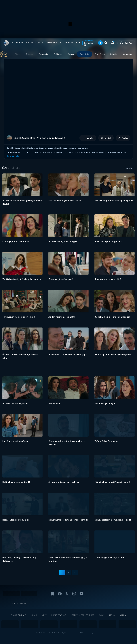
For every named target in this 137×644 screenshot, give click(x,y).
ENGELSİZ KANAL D (19, 615)
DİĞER (122, 615)
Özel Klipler (89, 54)
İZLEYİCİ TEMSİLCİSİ (59, 615)
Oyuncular (133, 54)
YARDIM (102, 615)
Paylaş (123, 138)
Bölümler (34, 54)
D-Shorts (63, 54)
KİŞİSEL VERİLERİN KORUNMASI (82, 615)
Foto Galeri (105, 54)
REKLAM (34, 615)
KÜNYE (44, 615)
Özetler (76, 54)
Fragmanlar (49, 54)
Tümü (23, 54)
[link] (6, 43)
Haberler (119, 54)
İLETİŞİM (112, 615)
